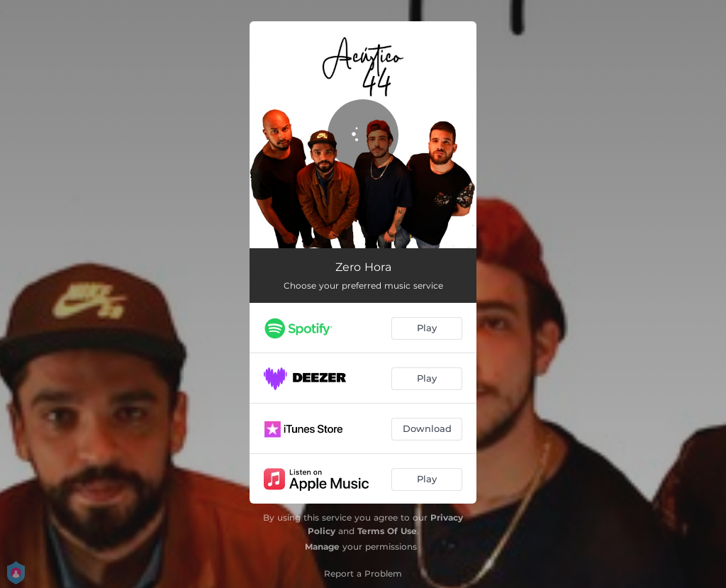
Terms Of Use (387, 531)
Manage (322, 547)
